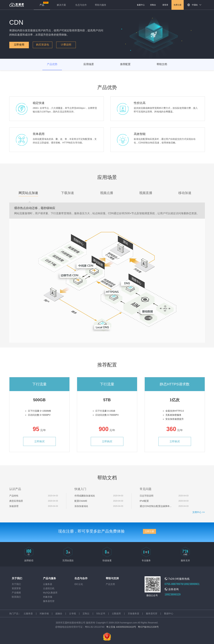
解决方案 (61, 5)
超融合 (59, 613)
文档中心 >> (199, 512)
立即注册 (149, 531)
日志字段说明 (147, 496)
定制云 (86, 613)
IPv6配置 (144, 501)
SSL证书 (101, 613)
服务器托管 (49, 601)
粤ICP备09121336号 (148, 627)
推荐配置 (125, 64)
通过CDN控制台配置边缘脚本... (156, 506)
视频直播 (146, 193)
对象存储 (48, 597)
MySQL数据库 (50, 593)
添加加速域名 (81, 506)
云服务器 (48, 584)
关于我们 (16, 584)
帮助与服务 (101, 5)
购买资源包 (43, 45)
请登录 (165, 5)
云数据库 (116, 613)
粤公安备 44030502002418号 (121, 627)
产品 (42, 5)
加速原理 (14, 506)
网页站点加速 (28, 193)
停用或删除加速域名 (85, 496)
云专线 (73, 613)
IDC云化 (79, 584)
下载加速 (67, 193)
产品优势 (52, 64)
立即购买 (39, 441)
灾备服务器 (133, 613)
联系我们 (16, 597)
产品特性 (14, 496)
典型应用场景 (16, 501)
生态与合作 (81, 5)
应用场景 (89, 64)
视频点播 (107, 193)
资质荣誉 (16, 588)
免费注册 (177, 5)
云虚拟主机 (49, 588)
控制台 (153, 5)
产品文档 (110, 584)
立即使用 (19, 45)
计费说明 (66, 45)
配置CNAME (81, 501)
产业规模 (16, 593)
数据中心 (169, 613)
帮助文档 (162, 64)
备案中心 (141, 5)
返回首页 (17, 5)
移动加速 (185, 193)
